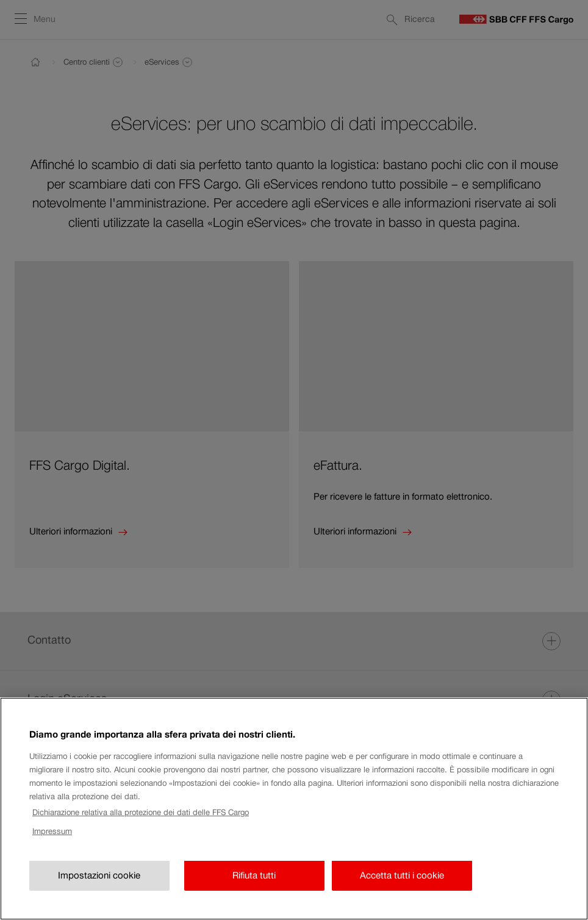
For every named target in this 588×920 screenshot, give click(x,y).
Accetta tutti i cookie (402, 887)
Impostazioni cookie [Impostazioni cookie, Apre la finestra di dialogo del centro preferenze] (99, 887)
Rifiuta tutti (254, 887)
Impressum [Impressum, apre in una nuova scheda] (52, 843)
